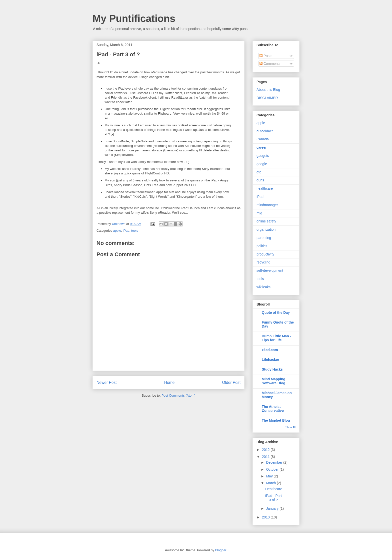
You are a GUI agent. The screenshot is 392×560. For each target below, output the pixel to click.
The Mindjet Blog (276, 420)
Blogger (220, 550)
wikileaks (263, 287)
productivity (265, 254)
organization (266, 229)
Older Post (231, 382)
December (274, 462)
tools (135, 231)
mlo (259, 213)
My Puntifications (134, 19)
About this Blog (268, 90)
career (261, 147)
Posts (266, 56)
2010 (266, 517)
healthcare (265, 188)
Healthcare (274, 489)
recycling (263, 262)
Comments (270, 64)
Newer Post (107, 382)
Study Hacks (272, 369)
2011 (266, 457)
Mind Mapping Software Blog (273, 381)
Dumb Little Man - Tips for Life (276, 338)
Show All (290, 427)
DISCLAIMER (267, 98)
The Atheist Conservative (273, 409)
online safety (266, 221)
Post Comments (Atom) (178, 395)
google (262, 164)
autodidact (265, 131)
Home (169, 382)
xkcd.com (270, 350)
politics (262, 246)
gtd (259, 172)
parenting (264, 238)
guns (260, 180)
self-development (270, 270)
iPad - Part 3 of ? (273, 498)
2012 (266, 450)
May (270, 476)
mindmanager (267, 205)
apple (117, 231)
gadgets (263, 156)
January (273, 508)
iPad (126, 231)
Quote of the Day (276, 313)
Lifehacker (270, 360)
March (271, 483)
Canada (263, 139)
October (273, 469)
